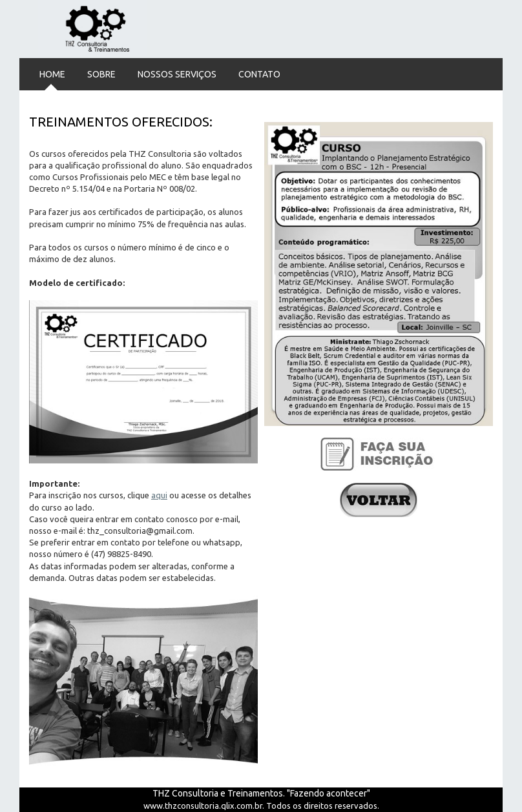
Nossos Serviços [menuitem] (177, 74)
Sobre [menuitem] (101, 74)
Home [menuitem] (52, 74)
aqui (159, 495)
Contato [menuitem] (259, 74)
